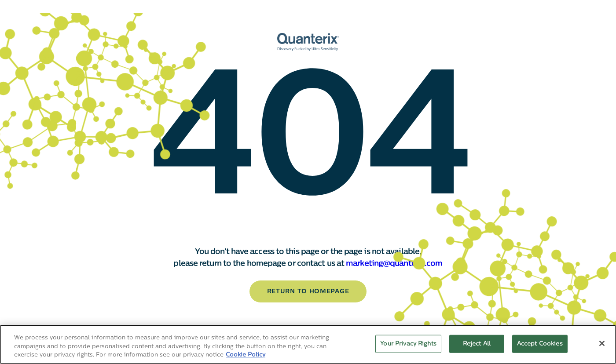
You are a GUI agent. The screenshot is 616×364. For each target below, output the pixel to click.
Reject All (477, 344)
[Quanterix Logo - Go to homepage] (308, 42)
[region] (308, 344)
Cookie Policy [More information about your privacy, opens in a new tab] (246, 355)
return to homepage (308, 292)
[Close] (602, 343)
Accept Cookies (540, 344)
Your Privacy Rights (408, 344)
